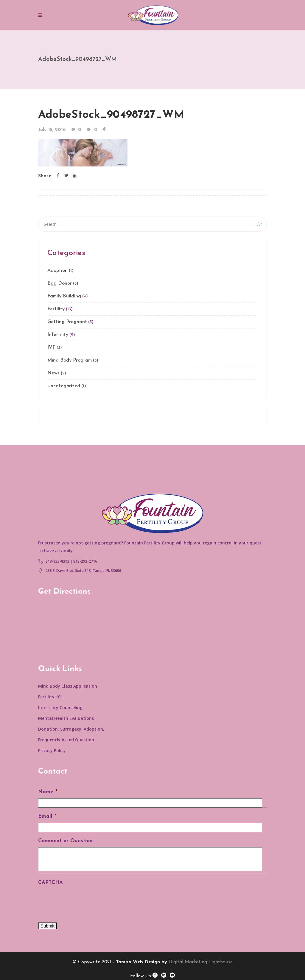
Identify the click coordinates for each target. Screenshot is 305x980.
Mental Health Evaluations (66, 718)
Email (47, 816)
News (53, 373)
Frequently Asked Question (66, 740)
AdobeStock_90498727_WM (111, 115)
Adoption (57, 271)
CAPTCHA (50, 883)
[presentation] (83, 901)
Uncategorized (64, 386)
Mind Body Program (70, 360)
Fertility (56, 309)
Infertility (58, 335)
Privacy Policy (52, 750)
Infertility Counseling (60, 707)
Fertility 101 (50, 697)
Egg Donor (60, 283)
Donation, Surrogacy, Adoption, (71, 729)
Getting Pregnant (67, 322)
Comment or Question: (66, 841)
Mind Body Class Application (68, 686)
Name (48, 792)
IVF (51, 348)
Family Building (64, 296)
